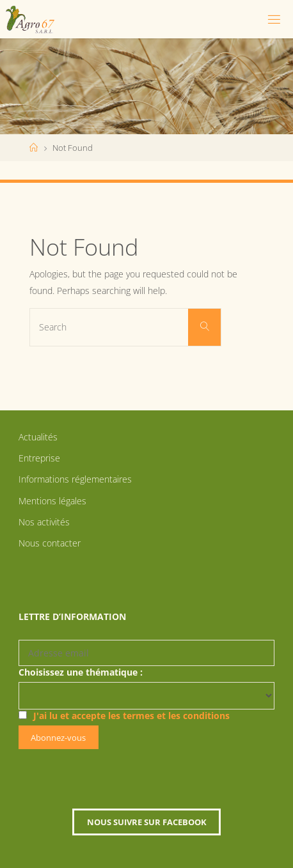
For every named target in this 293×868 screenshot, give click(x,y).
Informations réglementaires (75, 479)
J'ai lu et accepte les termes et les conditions (131, 716)
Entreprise (39, 458)
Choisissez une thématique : (81, 672)
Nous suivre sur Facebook (147, 822)
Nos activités (44, 522)
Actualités (38, 437)
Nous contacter (50, 543)
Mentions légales (52, 501)
